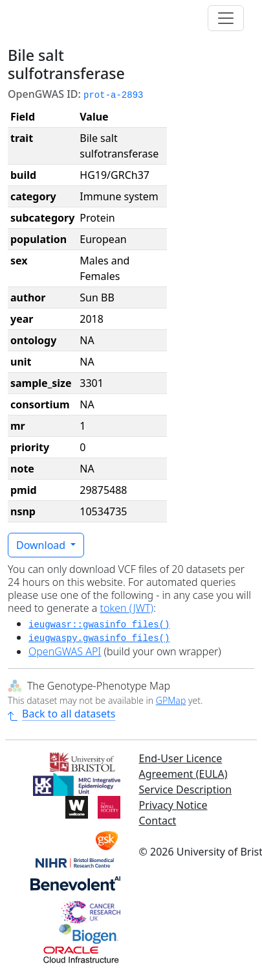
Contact (158, 821)
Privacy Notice (173, 805)
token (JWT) (126, 608)
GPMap (171, 700)
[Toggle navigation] (226, 18)
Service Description (186, 789)
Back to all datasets (61, 714)
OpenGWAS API (65, 651)
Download (42, 545)
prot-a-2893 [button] (113, 95)
